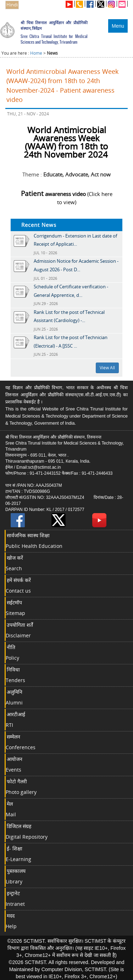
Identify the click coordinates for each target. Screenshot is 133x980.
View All (107, 368)
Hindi (12, 5)
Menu (118, 26)
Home (36, 53)
